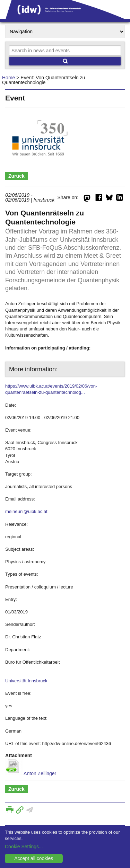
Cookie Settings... (24, 847)
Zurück (16, 176)
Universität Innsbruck (26, 681)
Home (8, 78)
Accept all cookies (34, 858)
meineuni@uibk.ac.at (26, 511)
